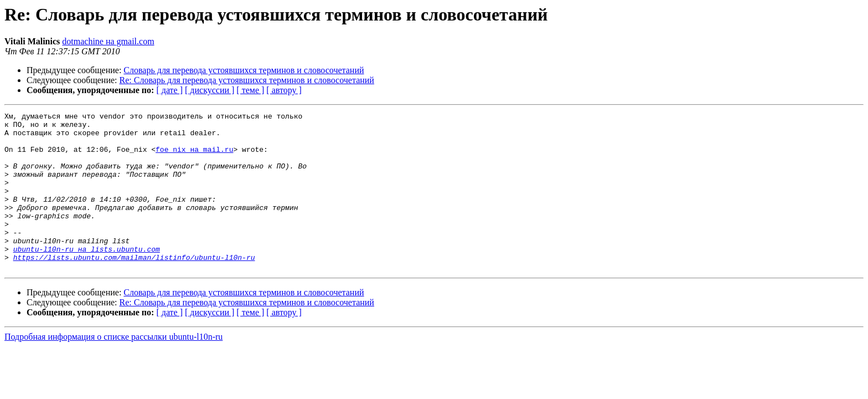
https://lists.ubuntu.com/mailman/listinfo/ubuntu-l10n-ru (134, 287)
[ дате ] (169, 90)
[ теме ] (250, 90)
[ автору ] (284, 90)
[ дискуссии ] (210, 90)
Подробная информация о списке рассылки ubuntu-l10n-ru (113, 368)
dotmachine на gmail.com (108, 41)
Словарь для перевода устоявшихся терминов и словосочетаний (244, 70)
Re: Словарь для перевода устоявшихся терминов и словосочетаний (247, 80)
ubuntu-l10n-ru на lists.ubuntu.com (87, 277)
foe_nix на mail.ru (194, 157)
